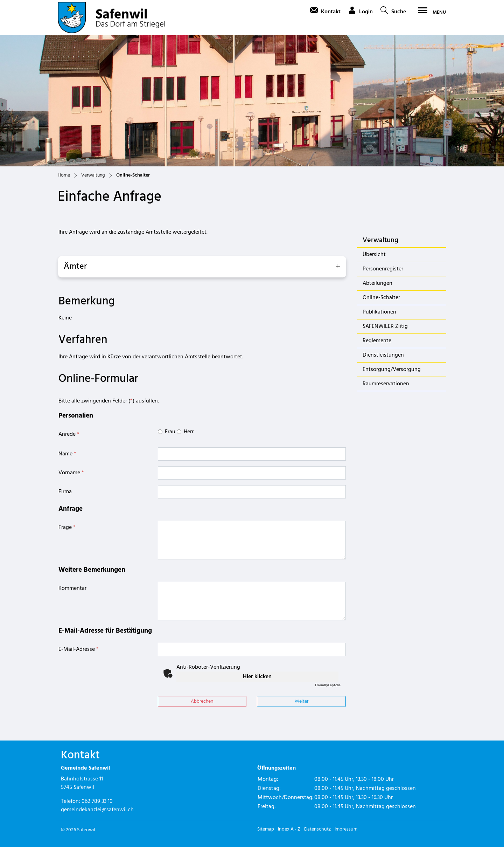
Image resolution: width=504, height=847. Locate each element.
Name (67, 454)
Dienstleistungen (383, 355)
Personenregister (383, 269)
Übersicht (374, 255)
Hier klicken (257, 677)
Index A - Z (289, 829)
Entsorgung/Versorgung (392, 370)
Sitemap (266, 829)
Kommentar (72, 588)
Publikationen (379, 312)
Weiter (302, 701)
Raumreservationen (386, 384)
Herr (189, 432)
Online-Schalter (381, 299)
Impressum (346, 829)
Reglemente (377, 341)
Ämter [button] (75, 267)
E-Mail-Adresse (79, 649)
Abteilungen (377, 283)
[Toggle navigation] (430, 12)
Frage (67, 528)
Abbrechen (202, 701)
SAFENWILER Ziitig (385, 326)
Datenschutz (317, 829)
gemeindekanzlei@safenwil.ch (97, 810)
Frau (170, 432)
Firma (65, 492)
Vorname (71, 473)
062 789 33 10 (97, 801)
